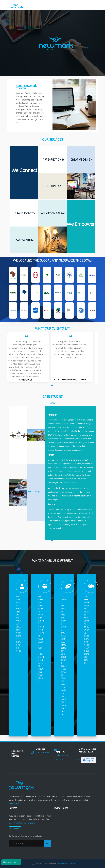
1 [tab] (52, 398)
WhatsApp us (9, 862)
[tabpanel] (28, 370)
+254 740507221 (43, 753)
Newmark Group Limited (67, 863)
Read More (14, 803)
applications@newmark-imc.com (22, 823)
